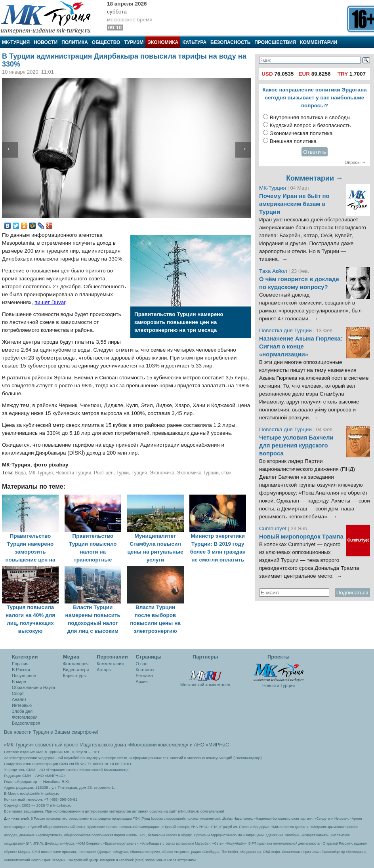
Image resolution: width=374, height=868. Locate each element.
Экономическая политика (301, 133)
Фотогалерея (25, 717)
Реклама (144, 676)
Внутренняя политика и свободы (310, 117)
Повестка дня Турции (286, 330)
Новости (46, 42)
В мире (19, 681)
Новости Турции (73, 473)
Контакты (145, 670)
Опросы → (355, 162)
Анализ (19, 699)
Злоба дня (22, 711)
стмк (226, 473)
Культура (194, 42)
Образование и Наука (33, 687)
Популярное (24, 676)
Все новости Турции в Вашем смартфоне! (51, 732)
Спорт (18, 693)
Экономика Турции (198, 473)
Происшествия (275, 42)
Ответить (315, 152)
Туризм (134, 42)
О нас (142, 664)
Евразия (20, 664)
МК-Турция (16, 42)
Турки (122, 473)
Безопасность (230, 42)
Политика (75, 42)
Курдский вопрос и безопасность (310, 125)
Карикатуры (75, 676)
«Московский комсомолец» (158, 745)
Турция (139, 473)
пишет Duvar (50, 302)
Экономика (163, 42)
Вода (20, 473)
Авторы (104, 670)
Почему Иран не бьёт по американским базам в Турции (294, 204)
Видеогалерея (26, 723)
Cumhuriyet (274, 528)
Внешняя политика (293, 141)
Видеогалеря (76, 670)
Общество (106, 42)
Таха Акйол (273, 271)
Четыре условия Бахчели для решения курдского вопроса (296, 445)
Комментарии (319, 42)
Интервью (22, 705)
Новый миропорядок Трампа (301, 537)
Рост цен (104, 473)
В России (21, 670)
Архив (142, 681)
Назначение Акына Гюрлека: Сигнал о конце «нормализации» (301, 346)
